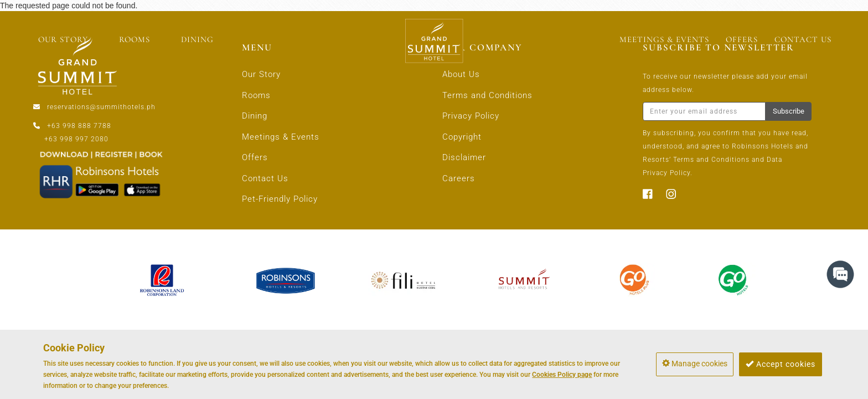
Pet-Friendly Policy (280, 199)
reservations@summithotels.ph (101, 107)
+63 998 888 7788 (79, 126)
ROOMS (135, 39)
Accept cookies (781, 364)
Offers (255, 157)
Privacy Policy (471, 116)
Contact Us (265, 178)
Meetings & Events (281, 137)
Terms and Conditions (487, 95)
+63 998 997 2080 (76, 139)
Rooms (256, 95)
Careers (459, 178)
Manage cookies (695, 364)
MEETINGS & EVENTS (664, 39)
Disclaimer (464, 157)
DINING (197, 39)
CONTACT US (803, 39)
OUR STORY (63, 39)
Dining (255, 116)
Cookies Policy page (562, 375)
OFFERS (742, 39)
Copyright (462, 137)
